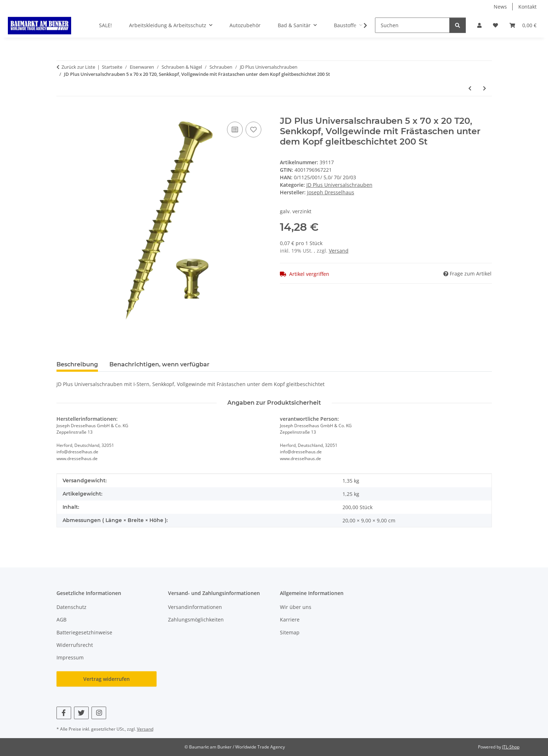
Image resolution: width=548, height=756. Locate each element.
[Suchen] (412, 25)
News (500, 7)
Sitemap (290, 632)
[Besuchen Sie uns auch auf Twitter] (81, 713)
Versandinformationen (195, 607)
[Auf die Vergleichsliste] (235, 130)
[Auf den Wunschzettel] (253, 130)
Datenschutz (71, 607)
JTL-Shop (511, 747)
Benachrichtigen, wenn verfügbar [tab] (159, 364)
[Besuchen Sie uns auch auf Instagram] (99, 713)
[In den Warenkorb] (62, 112)
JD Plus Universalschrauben (339, 185)
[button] (479, 25)
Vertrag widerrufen (107, 679)
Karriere (290, 620)
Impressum (70, 657)
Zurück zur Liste (78, 67)
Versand (339, 251)
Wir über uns (296, 607)
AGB (61, 620)
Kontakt (527, 7)
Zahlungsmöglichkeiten (196, 620)
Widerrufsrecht (75, 645)
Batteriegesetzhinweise (84, 632)
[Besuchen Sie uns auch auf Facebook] (64, 713)
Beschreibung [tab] (77, 364)
